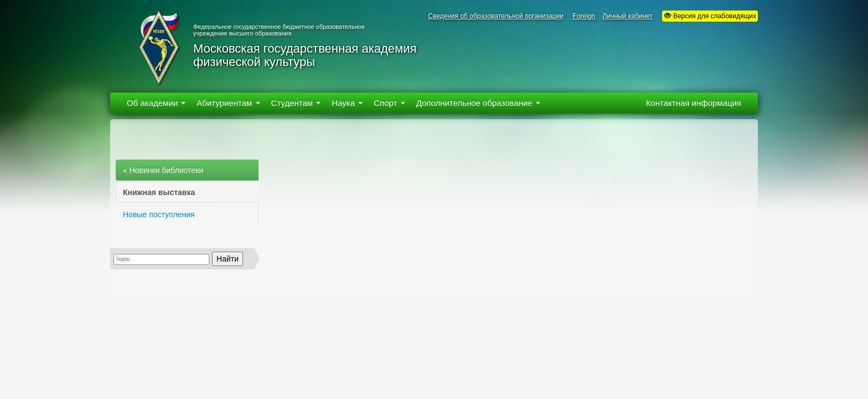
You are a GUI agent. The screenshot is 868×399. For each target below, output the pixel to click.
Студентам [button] (296, 103)
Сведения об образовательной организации (496, 16)
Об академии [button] (156, 103)
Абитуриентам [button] (228, 103)
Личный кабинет (628, 16)
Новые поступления (159, 214)
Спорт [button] (389, 103)
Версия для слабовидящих (710, 16)
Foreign (584, 16)
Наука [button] (347, 103)
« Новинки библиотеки (163, 170)
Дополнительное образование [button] (478, 103)
